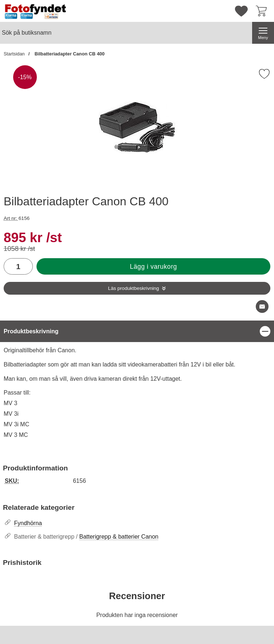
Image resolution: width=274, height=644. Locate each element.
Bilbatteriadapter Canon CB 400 (69, 54)
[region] (137, 331)
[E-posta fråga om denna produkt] (262, 307)
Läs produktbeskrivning (134, 288)
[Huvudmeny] (263, 33)
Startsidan (14, 54)
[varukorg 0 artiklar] (263, 11)
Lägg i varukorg (153, 267)
